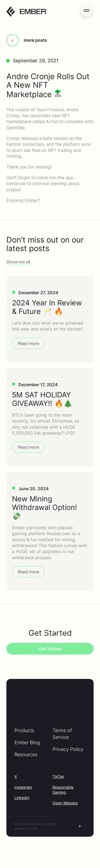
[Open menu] (87, 10)
